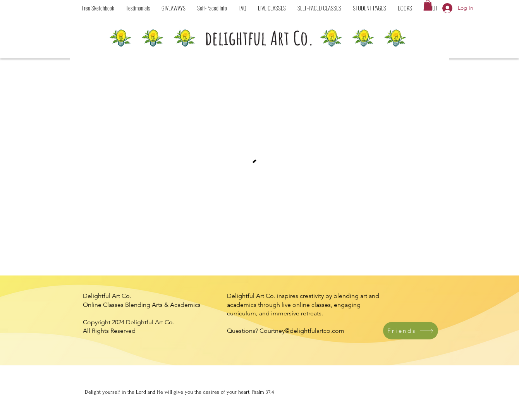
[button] (319, 8)
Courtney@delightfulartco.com (302, 331)
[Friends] (411, 331)
